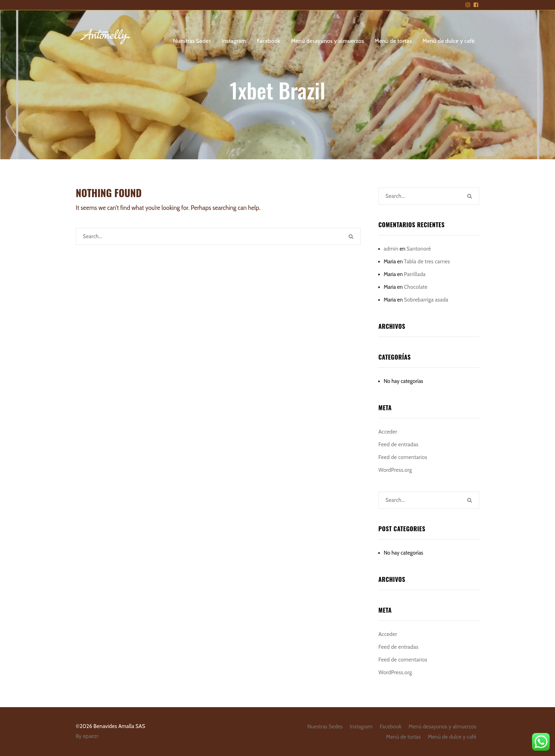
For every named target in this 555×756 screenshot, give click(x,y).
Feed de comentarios (403, 457)
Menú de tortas (393, 41)
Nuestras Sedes (192, 41)
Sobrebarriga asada (426, 300)
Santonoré (419, 249)
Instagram (234, 41)
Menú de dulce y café (448, 41)
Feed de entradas (398, 445)
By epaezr (87, 736)
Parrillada (415, 274)
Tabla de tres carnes (427, 262)
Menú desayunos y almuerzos (327, 41)
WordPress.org (395, 470)
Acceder (388, 432)
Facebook (269, 41)
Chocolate (416, 287)
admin (391, 249)
